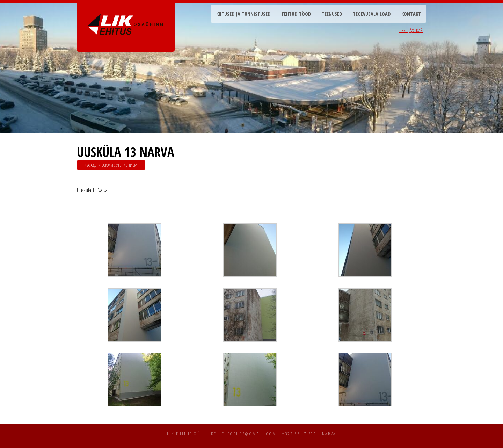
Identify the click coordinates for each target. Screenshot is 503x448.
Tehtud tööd (296, 14)
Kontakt (411, 14)
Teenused (332, 14)
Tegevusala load (372, 14)
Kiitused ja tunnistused (243, 14)
